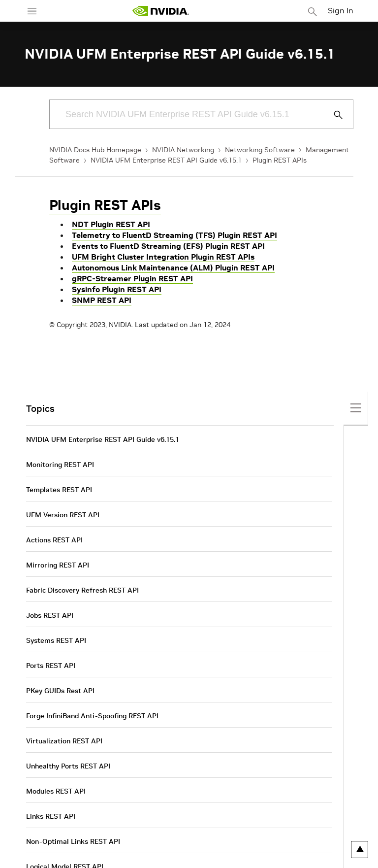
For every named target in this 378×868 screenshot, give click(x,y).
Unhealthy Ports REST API (68, 766)
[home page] (160, 11)
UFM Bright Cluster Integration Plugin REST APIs (163, 257)
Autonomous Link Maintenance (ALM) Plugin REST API (173, 267)
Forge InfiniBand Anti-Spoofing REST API (92, 716)
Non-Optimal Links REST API (73, 841)
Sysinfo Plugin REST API (117, 289)
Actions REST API (54, 540)
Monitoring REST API (60, 465)
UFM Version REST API (63, 515)
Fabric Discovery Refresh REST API (82, 590)
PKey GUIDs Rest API (60, 691)
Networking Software (260, 150)
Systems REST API (56, 640)
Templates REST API (59, 490)
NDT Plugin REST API (111, 224)
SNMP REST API (102, 300)
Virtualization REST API (64, 741)
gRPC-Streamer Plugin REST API (132, 278)
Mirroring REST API (58, 565)
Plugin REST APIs (280, 160)
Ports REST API (51, 666)
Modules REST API (56, 791)
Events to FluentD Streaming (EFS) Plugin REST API (168, 246)
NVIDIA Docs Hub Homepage (95, 150)
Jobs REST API (50, 615)
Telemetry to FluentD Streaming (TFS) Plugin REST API (174, 235)
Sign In (341, 10)
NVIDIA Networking (183, 150)
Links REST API (51, 816)
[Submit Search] (333, 115)
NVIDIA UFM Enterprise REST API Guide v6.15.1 (166, 160)
